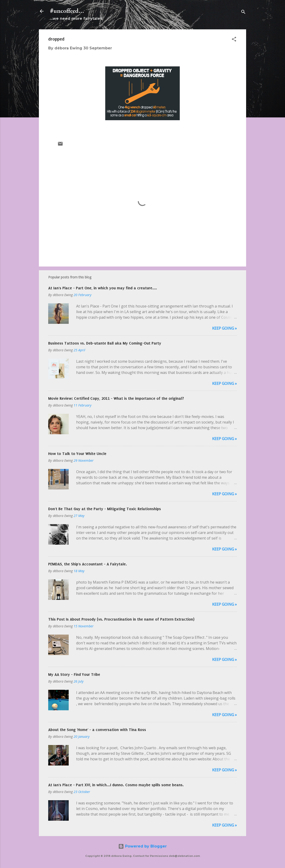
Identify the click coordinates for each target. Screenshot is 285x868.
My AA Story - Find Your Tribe (74, 674)
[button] (234, 40)
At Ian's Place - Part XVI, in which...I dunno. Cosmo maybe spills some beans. (116, 785)
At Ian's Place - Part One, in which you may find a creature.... (103, 288)
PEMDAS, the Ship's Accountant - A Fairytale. (88, 564)
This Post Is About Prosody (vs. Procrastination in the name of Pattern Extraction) (121, 619)
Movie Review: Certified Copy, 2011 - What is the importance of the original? (116, 398)
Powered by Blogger (142, 846)
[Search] (243, 13)
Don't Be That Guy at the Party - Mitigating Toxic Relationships (105, 509)
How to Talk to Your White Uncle (77, 454)
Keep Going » (224, 328)
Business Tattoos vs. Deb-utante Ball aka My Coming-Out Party (105, 343)
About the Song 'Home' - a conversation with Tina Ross (97, 730)
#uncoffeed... (67, 11)
